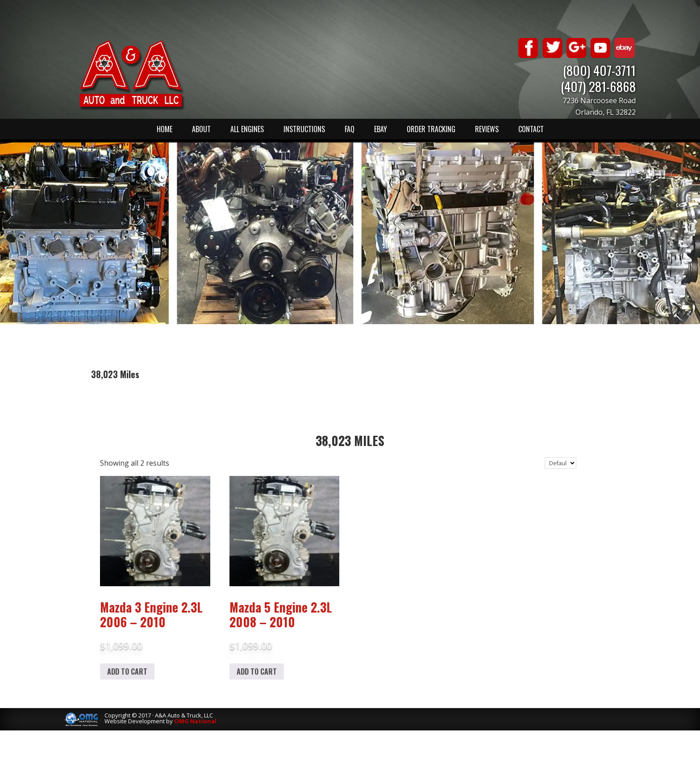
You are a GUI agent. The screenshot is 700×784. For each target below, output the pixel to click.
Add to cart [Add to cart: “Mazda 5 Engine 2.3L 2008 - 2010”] (257, 671)
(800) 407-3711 (599, 70)
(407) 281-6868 (598, 86)
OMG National (195, 721)
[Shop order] (560, 463)
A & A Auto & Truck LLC (131, 75)
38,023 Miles (350, 440)
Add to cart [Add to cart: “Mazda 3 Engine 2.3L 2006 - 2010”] (127, 671)
